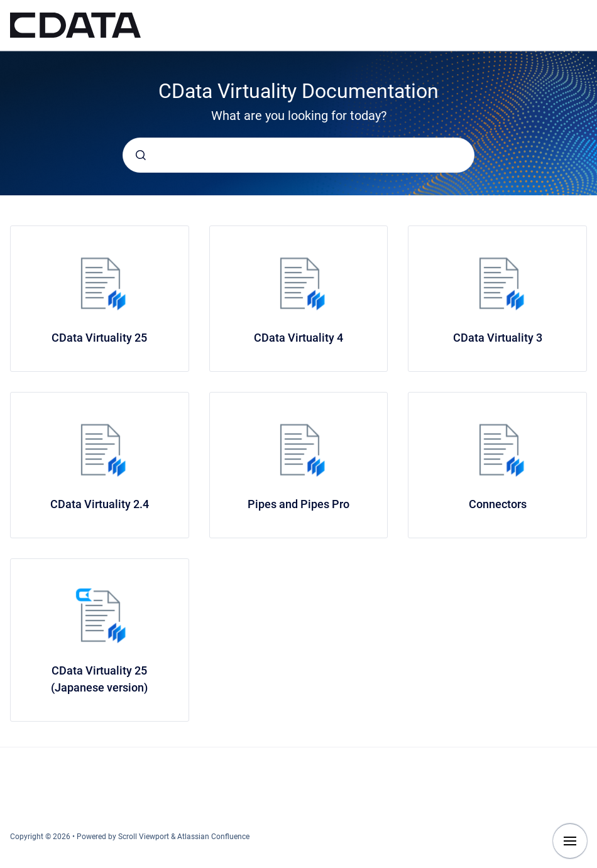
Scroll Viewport (145, 837)
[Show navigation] (570, 841)
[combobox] (298, 155)
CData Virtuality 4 (298, 338)
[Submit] (141, 155)
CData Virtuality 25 (99, 338)
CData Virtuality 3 (498, 338)
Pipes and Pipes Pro (298, 504)
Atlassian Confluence (213, 837)
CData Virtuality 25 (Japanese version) (99, 679)
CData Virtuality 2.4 (100, 504)
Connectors (498, 504)
